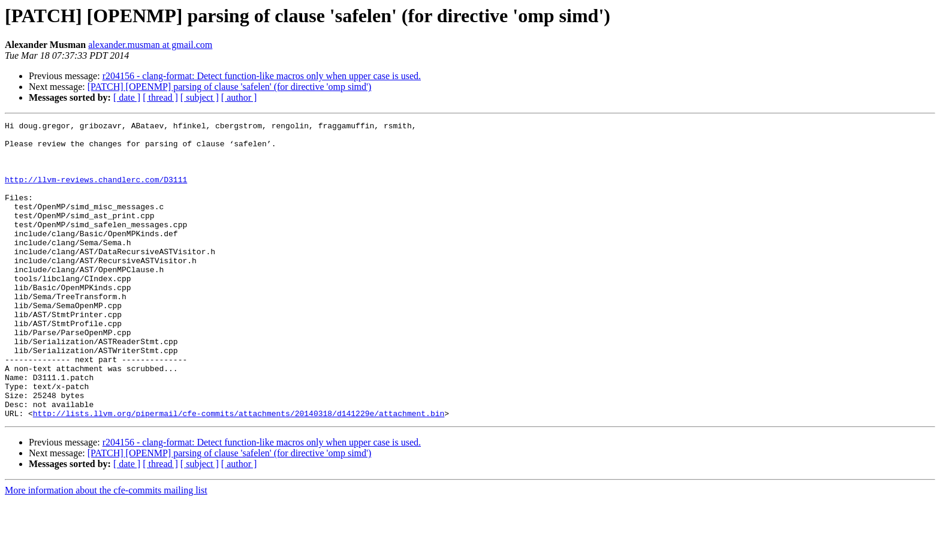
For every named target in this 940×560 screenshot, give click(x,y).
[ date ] (127, 97)
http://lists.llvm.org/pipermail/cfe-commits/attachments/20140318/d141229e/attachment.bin (239, 472)
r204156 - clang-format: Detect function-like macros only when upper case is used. (262, 76)
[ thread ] (160, 97)
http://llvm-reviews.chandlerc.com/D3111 (96, 192)
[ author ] (239, 97)
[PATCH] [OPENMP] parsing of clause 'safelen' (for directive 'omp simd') (230, 87)
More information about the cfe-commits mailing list (106, 550)
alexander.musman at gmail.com (150, 45)
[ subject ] (200, 97)
